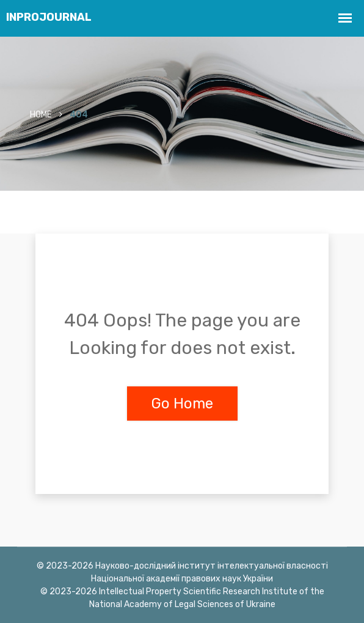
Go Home (182, 404)
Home (41, 115)
